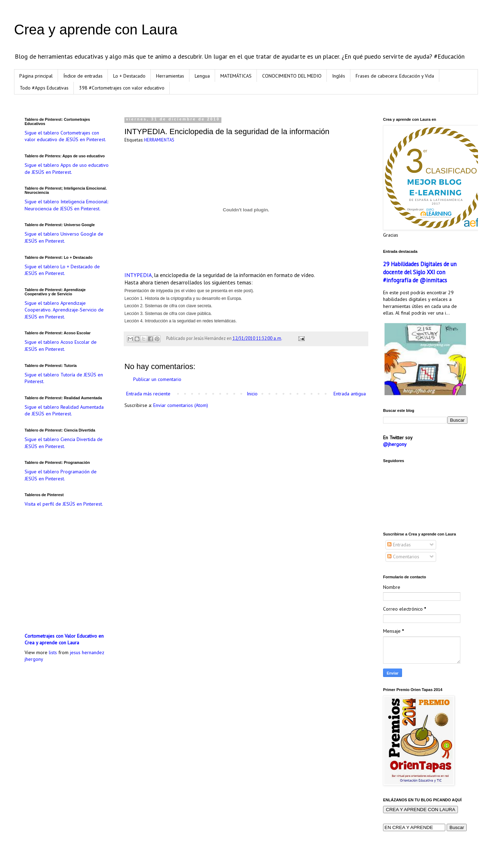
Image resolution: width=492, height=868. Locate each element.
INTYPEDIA (138, 275)
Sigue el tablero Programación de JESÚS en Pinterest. (61, 475)
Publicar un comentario (157, 379)
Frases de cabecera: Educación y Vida (395, 76)
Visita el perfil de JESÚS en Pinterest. (64, 504)
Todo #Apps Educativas (44, 88)
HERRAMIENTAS (159, 140)
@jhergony (395, 444)
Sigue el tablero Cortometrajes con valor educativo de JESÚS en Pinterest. (65, 136)
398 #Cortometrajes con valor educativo (122, 88)
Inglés (339, 76)
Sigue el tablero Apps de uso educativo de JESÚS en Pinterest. (67, 169)
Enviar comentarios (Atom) (181, 405)
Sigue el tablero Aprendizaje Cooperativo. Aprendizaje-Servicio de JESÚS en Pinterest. (64, 310)
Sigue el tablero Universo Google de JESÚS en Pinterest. (64, 237)
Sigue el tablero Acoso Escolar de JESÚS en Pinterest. (61, 346)
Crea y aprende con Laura (96, 29)
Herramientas (170, 76)
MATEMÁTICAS (236, 76)
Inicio (252, 394)
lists (53, 652)
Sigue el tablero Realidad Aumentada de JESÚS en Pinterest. (64, 410)
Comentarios (403, 557)
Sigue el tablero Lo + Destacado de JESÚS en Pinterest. (62, 270)
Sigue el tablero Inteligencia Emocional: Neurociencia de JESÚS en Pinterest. (66, 205)
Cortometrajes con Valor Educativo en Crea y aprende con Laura (64, 639)
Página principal (36, 76)
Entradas (399, 545)
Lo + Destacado (129, 76)
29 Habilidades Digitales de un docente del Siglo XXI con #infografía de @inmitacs (420, 272)
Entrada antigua (350, 394)
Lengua (202, 76)
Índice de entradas (83, 76)
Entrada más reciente (148, 394)
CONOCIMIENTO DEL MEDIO (292, 76)
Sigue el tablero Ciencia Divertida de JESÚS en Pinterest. (64, 443)
